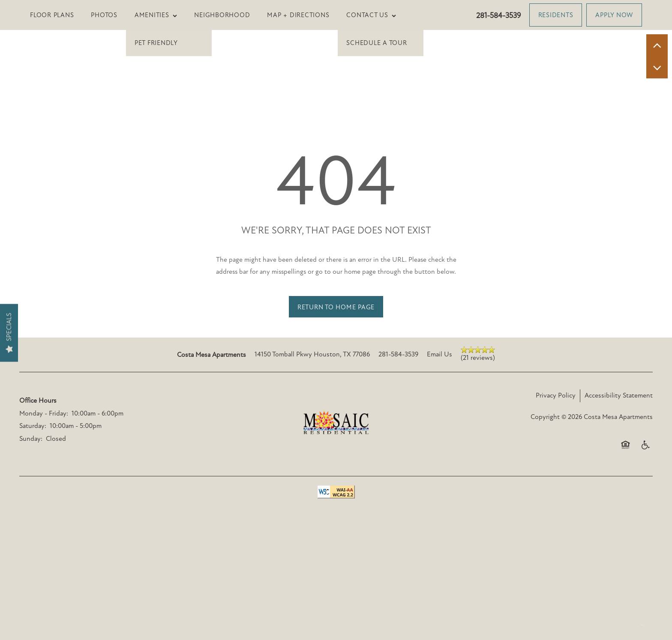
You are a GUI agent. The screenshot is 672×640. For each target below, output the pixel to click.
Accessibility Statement (619, 493)
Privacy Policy (556, 493)
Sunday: (31, 537)
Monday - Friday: (44, 511)
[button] (556, 15)
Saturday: (33, 524)
